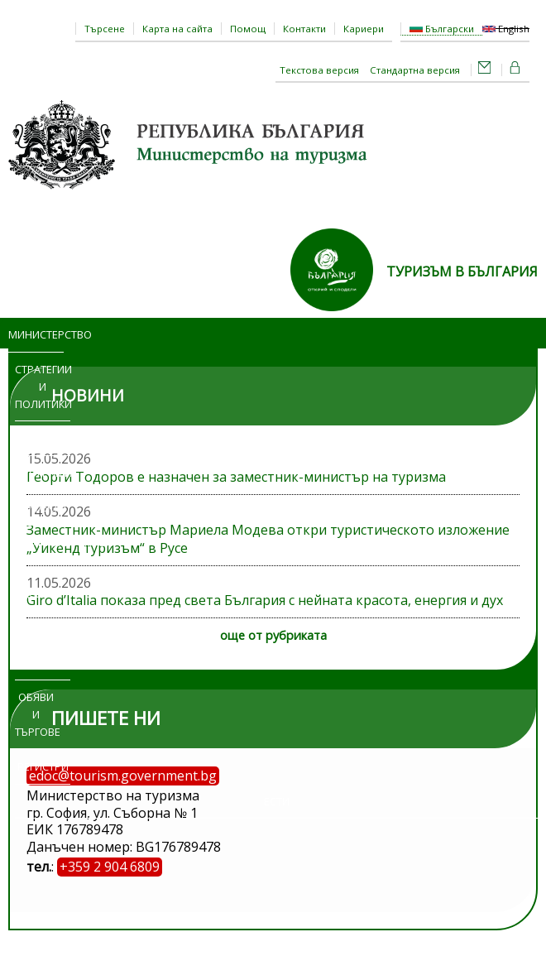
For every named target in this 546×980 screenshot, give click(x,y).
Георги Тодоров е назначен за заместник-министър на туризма (236, 477)
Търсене (105, 29)
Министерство (36, 334)
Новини (43, 438)
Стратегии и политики (43, 387)
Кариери (364, 29)
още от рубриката (273, 635)
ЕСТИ (277, 801)
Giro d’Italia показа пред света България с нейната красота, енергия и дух (265, 600)
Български (442, 29)
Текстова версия (319, 70)
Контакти (304, 29)
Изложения (43, 663)
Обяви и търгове (36, 714)
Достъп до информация (43, 611)
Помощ (248, 29)
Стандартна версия (415, 70)
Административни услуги (55, 551)
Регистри (43, 766)
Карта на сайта (177, 29)
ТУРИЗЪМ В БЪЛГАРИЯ (462, 271)
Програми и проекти (43, 490)
